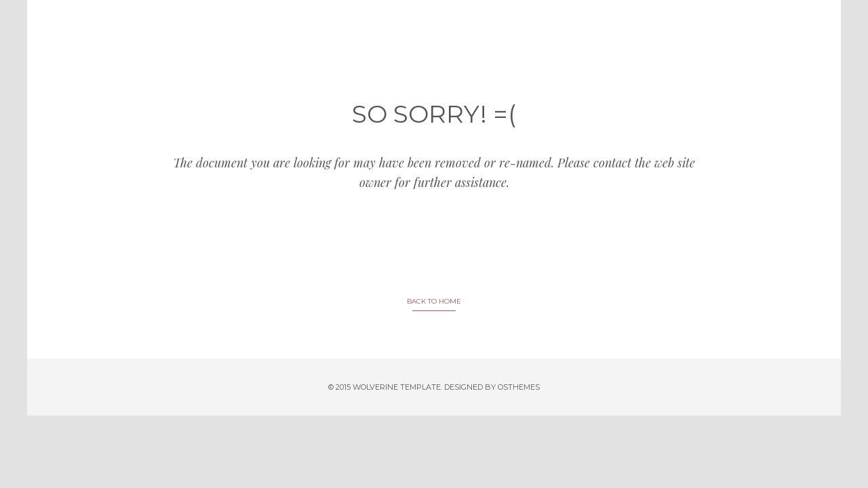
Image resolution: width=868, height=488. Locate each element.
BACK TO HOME (434, 301)
